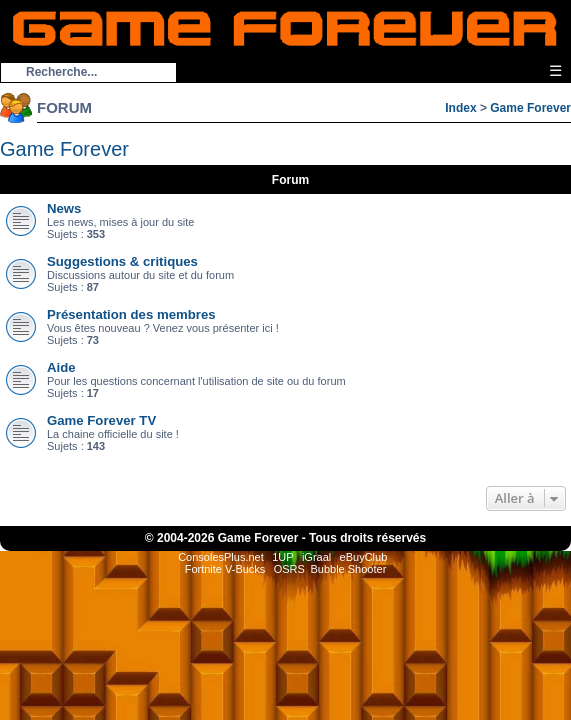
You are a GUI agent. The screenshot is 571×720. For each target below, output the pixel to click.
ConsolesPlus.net (221, 557)
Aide (61, 367)
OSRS (289, 569)
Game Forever (530, 108)
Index (460, 108)
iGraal (316, 557)
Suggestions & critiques (122, 261)
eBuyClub (364, 557)
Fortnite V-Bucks (225, 569)
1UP (282, 557)
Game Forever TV (101, 420)
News (64, 208)
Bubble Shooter (348, 569)
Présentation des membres (131, 314)
